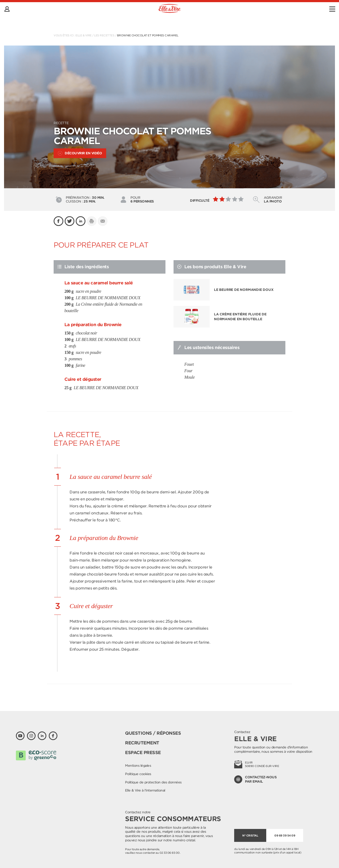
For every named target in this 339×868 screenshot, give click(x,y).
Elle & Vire (84, 35)
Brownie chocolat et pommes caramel (148, 35)
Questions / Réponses (153, 733)
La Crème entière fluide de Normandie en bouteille (240, 317)
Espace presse (143, 753)
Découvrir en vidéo (80, 153)
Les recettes (104, 35)
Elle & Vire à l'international (145, 790)
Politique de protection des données (153, 782)
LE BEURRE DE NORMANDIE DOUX (244, 290)
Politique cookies (138, 774)
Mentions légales (138, 766)
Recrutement (142, 743)
